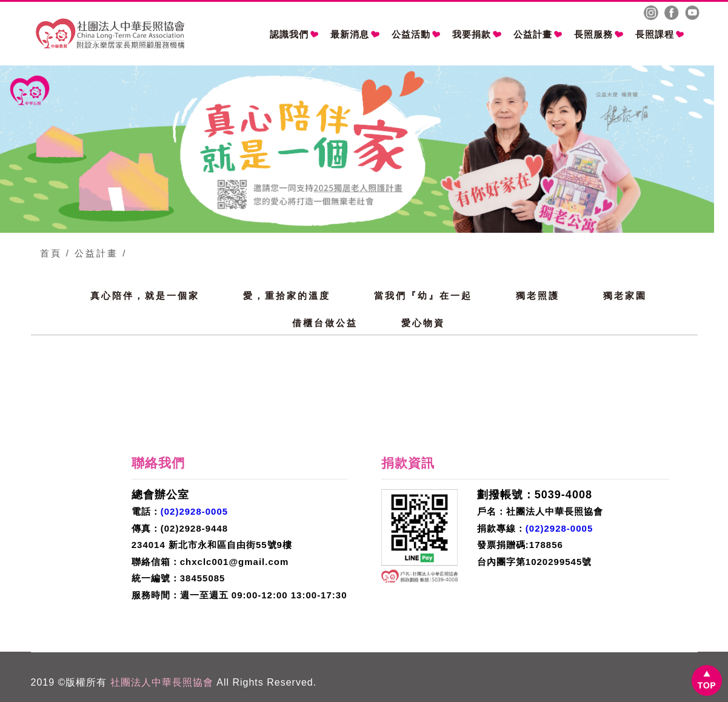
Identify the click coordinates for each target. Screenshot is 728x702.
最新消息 (355, 34)
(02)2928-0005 (194, 511)
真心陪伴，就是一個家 (145, 296)
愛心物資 (423, 323)
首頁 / (55, 253)
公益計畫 (538, 34)
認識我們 (294, 34)
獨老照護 (538, 296)
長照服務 (599, 34)
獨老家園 (625, 296)
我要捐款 (477, 34)
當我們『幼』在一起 (423, 296)
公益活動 (416, 34)
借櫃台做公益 (325, 323)
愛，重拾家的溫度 (287, 296)
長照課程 (660, 34)
